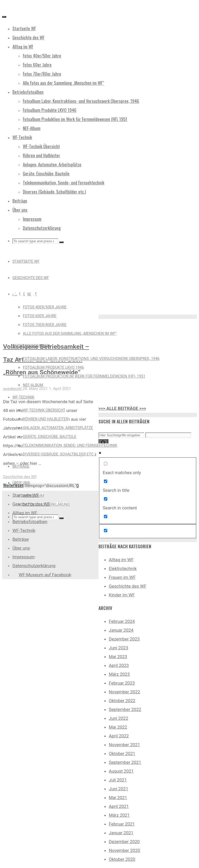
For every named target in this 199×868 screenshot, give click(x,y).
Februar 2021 (122, 824)
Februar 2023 (122, 683)
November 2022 (125, 692)
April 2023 (119, 665)
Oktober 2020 (122, 859)
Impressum (24, 557)
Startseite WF (26, 495)
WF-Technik (24, 530)
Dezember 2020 (124, 842)
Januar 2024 (121, 630)
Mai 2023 (118, 657)
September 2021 (125, 762)
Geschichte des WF (20, 477)
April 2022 (119, 736)
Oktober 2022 (122, 701)
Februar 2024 (122, 621)
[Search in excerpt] (106, 517)
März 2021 (119, 815)
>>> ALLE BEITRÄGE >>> (122, 408)
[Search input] (121, 435)
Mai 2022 (118, 727)
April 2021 (119, 806)
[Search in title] (106, 481)
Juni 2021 (119, 789)
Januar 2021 (121, 833)
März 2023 (119, 674)
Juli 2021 (118, 780)
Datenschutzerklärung (34, 566)
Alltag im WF (121, 560)
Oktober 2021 (122, 753)
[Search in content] (106, 499)
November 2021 (125, 745)
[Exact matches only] (106, 464)
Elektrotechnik (123, 568)
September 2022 (125, 709)
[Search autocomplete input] (168, 435)
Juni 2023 (119, 648)
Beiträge (21, 539)
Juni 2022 (119, 718)
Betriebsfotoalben (30, 522)
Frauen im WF (122, 577)
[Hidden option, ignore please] (106, 531)
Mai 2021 (118, 798)
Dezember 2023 (124, 639)
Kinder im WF (122, 595)
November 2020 (125, 850)
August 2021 (121, 771)
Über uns (21, 548)
